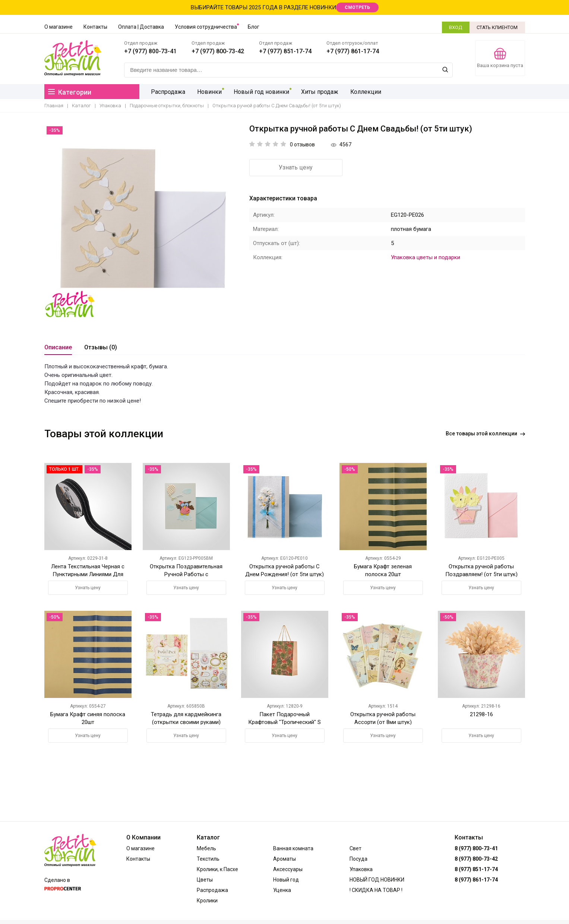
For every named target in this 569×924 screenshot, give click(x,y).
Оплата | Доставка (141, 27)
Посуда (358, 859)
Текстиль (208, 859)
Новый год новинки (235, 93)
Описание (58, 349)
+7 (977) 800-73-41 (153, 52)
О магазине (59, 27)
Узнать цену (290, 169)
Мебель (206, 848)
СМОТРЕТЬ (357, 7)
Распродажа (143, 93)
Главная (54, 107)
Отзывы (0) (101, 349)
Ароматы (284, 859)
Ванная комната (293, 848)
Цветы (205, 880)
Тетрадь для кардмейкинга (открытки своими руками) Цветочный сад (186, 723)
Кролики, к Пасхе (217, 869)
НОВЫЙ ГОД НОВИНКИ (377, 880)
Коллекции (338, 93)
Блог (254, 27)
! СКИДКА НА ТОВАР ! (376, 890)
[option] (141, 222)
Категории (70, 93)
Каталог (81, 107)
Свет (355, 848)
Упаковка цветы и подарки (426, 258)
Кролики (207, 901)
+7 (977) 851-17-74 (287, 52)
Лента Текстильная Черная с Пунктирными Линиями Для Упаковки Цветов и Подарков (88, 575)
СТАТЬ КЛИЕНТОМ (497, 27)
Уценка (282, 890)
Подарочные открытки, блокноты (167, 107)
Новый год (286, 880)
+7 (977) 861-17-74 (355, 52)
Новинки (184, 93)
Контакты (95, 27)
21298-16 (481, 715)
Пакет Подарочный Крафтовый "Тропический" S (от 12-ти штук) (284, 723)
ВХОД (456, 27)
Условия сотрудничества (206, 27)
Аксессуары (288, 869)
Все (485, 435)
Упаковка (110, 107)
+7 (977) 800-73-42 (220, 52)
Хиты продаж (293, 93)
